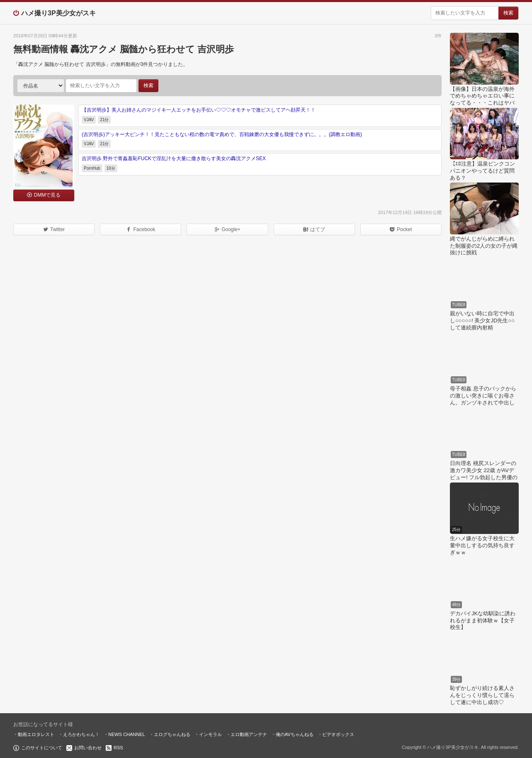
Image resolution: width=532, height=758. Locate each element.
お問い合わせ (88, 748)
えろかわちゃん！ (81, 734)
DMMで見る (47, 195)
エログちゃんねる (172, 734)
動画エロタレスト (36, 734)
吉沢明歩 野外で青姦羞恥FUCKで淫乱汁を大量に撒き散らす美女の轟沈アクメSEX (174, 158)
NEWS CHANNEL (127, 734)
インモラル (210, 734)
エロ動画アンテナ (249, 734)
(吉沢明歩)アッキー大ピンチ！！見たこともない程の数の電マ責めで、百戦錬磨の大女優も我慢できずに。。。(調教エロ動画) (222, 134)
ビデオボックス (338, 734)
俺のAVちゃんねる (295, 734)
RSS (118, 748)
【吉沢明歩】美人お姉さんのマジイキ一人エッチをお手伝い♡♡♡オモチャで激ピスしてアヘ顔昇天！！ (199, 110)
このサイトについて (42, 748)
